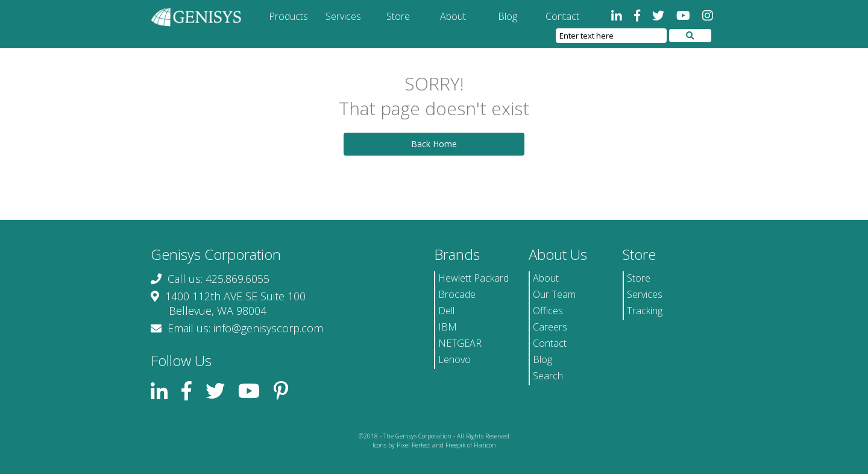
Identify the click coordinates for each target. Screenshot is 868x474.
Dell (446, 311)
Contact (562, 16)
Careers (550, 327)
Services (343, 16)
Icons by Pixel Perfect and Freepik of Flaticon (434, 445)
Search (548, 376)
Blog (508, 16)
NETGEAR (460, 343)
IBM (448, 327)
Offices (548, 311)
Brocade (457, 294)
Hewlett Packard (473, 278)
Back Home (434, 144)
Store (398, 16)
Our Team (554, 294)
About (453, 16)
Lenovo (454, 359)
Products (288, 16)
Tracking (645, 311)
